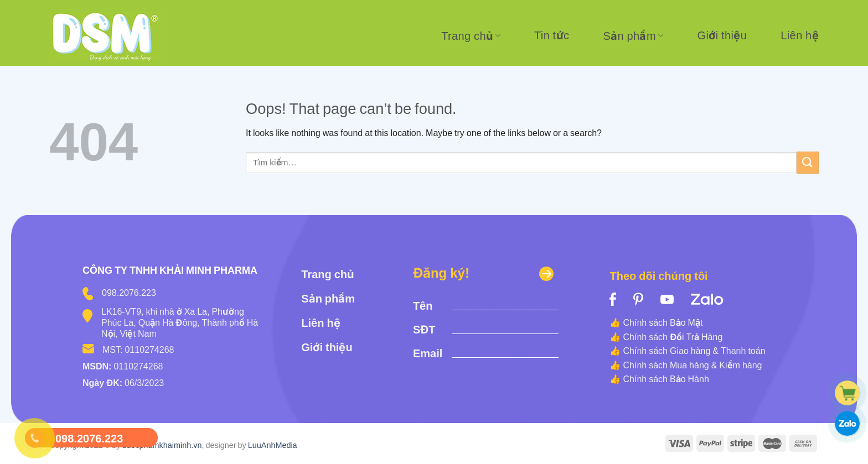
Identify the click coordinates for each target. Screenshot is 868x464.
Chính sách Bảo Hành (666, 379)
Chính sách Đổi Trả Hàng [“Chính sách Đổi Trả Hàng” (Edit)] (673, 337)
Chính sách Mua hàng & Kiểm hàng (692, 365)
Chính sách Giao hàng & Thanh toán (694, 351)
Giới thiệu (722, 35)
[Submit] (808, 162)
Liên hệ (800, 35)
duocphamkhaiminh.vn (162, 445)
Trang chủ (471, 36)
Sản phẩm (633, 36)
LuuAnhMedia (273, 445)
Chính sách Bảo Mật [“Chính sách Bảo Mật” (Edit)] (663, 322)
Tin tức (552, 35)
